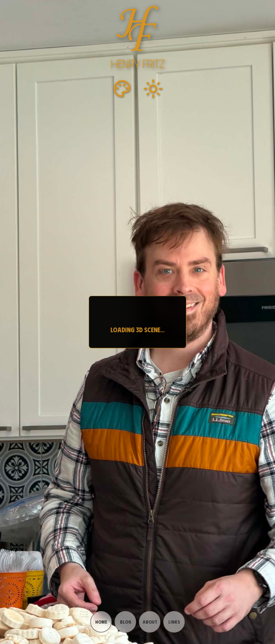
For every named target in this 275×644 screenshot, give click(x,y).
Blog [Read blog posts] (126, 622)
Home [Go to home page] (101, 622)
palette (122, 89)
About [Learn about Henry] (150, 622)
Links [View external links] (174, 622)
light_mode (153, 89)
